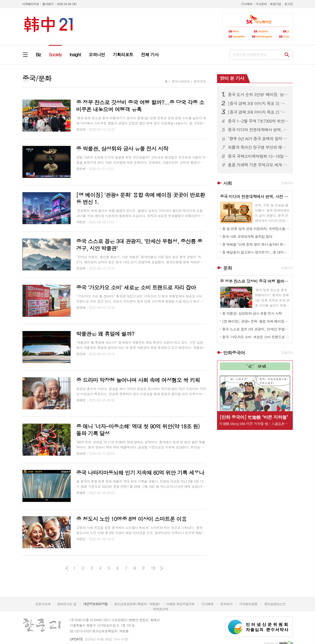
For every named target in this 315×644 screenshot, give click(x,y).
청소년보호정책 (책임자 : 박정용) (137, 604)
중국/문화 (200, 81)
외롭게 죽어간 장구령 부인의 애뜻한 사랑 (258, 147)
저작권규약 (160, 609)
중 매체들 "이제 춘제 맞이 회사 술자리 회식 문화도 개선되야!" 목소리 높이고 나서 (256, 244)
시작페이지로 (31, 4)
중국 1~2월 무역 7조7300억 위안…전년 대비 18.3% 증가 (258, 121)
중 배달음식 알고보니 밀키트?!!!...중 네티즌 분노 (256, 252)
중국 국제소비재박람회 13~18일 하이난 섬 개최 (258, 156)
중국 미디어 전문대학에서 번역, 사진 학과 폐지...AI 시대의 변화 (258, 130)
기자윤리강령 (248, 604)
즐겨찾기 (48, 4)
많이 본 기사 (232, 78)
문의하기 (226, 604)
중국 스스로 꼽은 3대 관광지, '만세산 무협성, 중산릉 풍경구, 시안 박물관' (256, 329)
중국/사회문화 (181, 81)
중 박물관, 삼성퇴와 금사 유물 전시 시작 (252, 313)
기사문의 (261, 4)
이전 (67, 568)
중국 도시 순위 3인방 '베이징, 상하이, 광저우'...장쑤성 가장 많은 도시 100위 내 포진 (258, 94)
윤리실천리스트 (275, 604)
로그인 (289, 4)
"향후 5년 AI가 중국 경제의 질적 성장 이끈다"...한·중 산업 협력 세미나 (258, 139)
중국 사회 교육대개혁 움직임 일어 (247, 236)
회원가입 (276, 4)
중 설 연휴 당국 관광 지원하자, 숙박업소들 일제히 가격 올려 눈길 (256, 229)
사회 (228, 183)
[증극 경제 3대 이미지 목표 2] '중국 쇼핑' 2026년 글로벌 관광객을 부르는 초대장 (258, 112)
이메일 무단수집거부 (180, 604)
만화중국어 (234, 353)
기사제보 (247, 4)
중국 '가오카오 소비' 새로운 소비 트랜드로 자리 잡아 (256, 337)
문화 (228, 268)
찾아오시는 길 (67, 604)
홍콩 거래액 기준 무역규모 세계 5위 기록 (258, 165)
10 (153, 568)
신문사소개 (43, 604)
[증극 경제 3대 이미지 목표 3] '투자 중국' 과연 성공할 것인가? (258, 103)
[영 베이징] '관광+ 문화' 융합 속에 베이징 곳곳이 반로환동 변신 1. (256, 321)
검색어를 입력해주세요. (250, 55)
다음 (161, 568)
